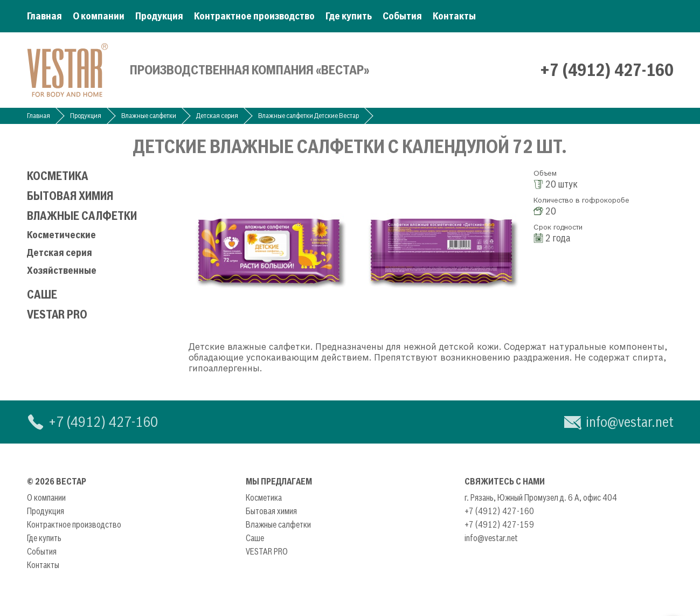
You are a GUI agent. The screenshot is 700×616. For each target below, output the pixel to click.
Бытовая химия (70, 196)
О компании (99, 16)
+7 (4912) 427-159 (499, 524)
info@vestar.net (630, 422)
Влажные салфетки (149, 116)
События (402, 16)
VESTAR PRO (57, 314)
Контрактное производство (254, 16)
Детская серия (217, 116)
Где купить (349, 16)
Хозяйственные (62, 270)
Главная (44, 16)
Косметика (58, 176)
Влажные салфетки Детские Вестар (309, 116)
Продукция (159, 16)
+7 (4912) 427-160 (607, 70)
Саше (42, 295)
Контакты (454, 16)
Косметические (61, 235)
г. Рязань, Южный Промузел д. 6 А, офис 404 (541, 497)
